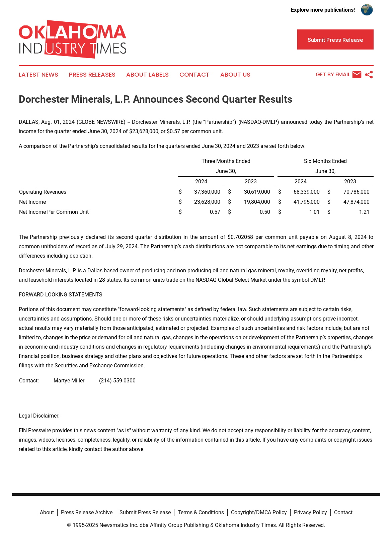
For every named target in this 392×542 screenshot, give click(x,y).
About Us (235, 75)
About (47, 512)
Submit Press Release (145, 512)
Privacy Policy (310, 512)
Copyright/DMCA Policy (259, 512)
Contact (194, 75)
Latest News (38, 75)
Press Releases (92, 75)
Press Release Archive (87, 512)
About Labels (147, 75)
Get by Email (339, 75)
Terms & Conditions (201, 512)
